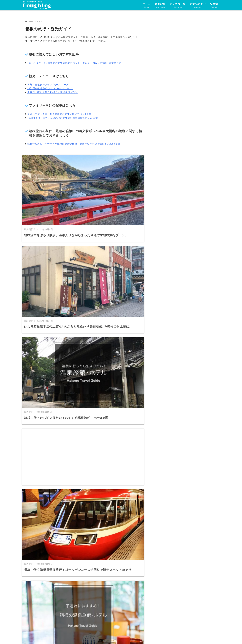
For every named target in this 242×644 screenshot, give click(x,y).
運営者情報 (95, 634)
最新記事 (160, 6)
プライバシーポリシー (120, 634)
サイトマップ (101, 603)
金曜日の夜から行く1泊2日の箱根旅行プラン (53, 92)
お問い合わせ (198, 6)
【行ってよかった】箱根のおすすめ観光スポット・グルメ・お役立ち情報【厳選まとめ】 (75, 63)
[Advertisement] (116, 247)
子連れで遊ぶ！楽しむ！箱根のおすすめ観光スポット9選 (59, 114)
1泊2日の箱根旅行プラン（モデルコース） (50, 88)
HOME (121, 628)
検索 (214, 4)
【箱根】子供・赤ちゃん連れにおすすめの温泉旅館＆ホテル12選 (63, 118)
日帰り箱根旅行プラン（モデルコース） (49, 85)
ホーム (147, 6)
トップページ (101, 581)
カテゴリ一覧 (178, 6)
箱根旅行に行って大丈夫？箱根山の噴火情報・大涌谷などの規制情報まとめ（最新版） (75, 144)
